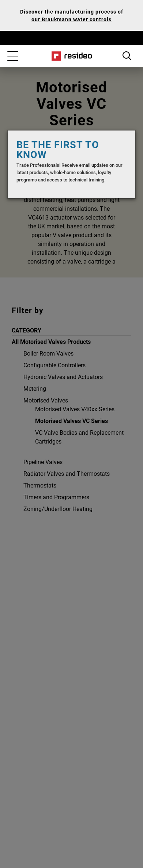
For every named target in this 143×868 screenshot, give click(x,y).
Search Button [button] (127, 56)
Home (71, 56)
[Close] (123, 143)
